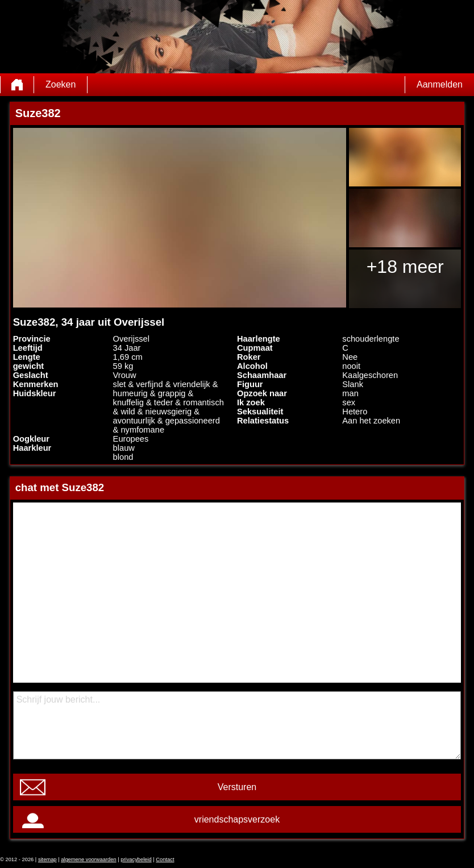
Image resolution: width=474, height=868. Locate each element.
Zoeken (61, 84)
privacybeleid (136, 859)
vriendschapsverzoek (237, 819)
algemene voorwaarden (89, 859)
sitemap (47, 859)
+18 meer (405, 267)
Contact (165, 859)
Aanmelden (440, 84)
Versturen (237, 787)
